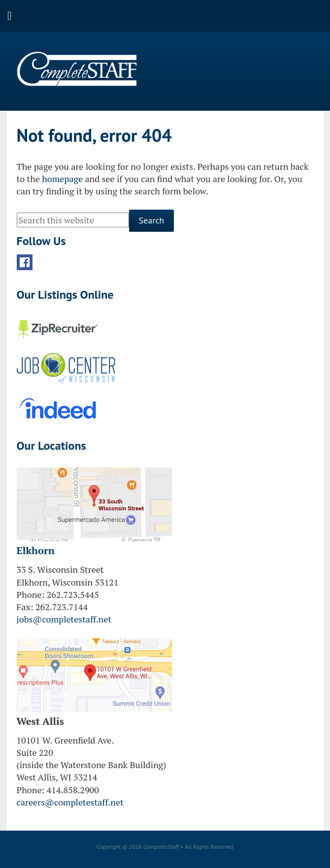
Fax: (25, 607)
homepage (62, 179)
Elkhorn (36, 550)
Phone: (31, 594)
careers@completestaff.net (70, 802)
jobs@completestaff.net (64, 619)
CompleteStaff (77, 69)
